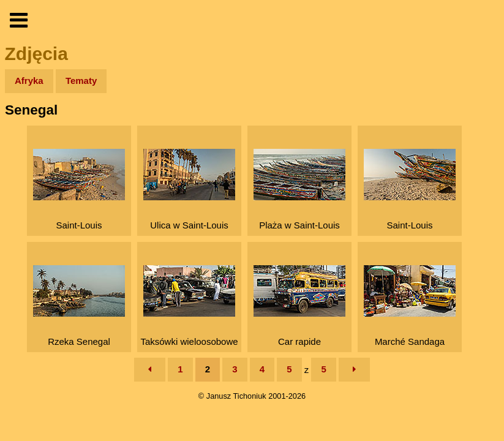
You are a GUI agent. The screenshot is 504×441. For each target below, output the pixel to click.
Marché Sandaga (410, 306)
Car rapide (299, 306)
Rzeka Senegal (79, 306)
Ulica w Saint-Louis (189, 190)
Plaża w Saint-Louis (299, 190)
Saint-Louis (79, 190)
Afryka (29, 81)
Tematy (81, 81)
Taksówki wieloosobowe (189, 306)
